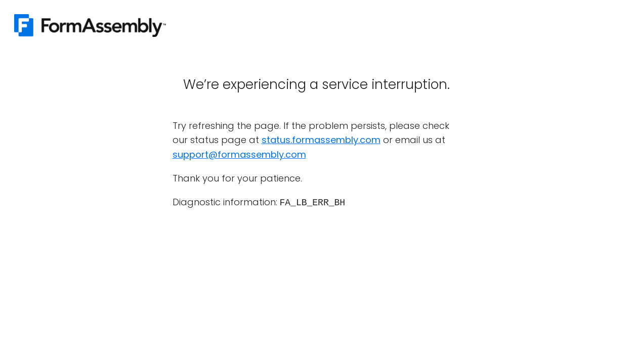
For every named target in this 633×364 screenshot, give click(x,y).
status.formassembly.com (321, 140)
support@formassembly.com (239, 154)
